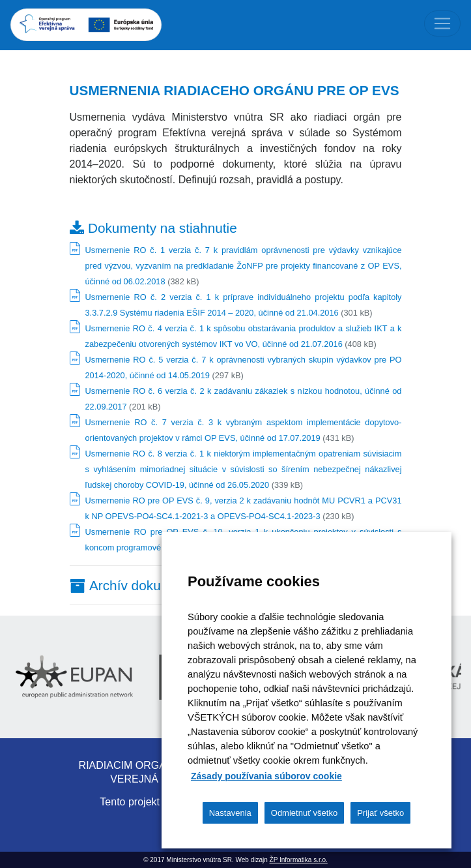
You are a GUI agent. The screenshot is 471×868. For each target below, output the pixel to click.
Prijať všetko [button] (380, 813)
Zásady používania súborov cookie (266, 776)
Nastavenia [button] (230, 813)
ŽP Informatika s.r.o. (299, 860)
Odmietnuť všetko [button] (304, 813)
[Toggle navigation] (442, 23)
